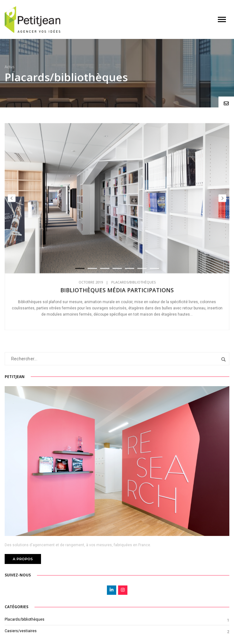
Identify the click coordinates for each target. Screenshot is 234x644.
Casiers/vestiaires (21, 631)
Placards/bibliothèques (133, 286)
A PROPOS (23, 559)
